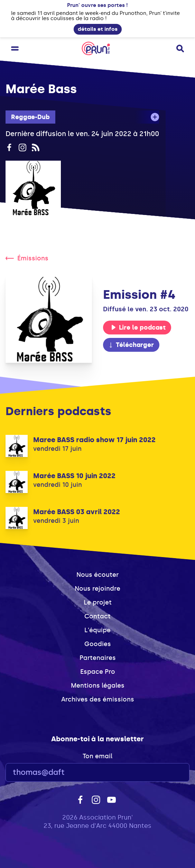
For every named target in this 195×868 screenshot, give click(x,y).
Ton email (98, 756)
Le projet (98, 602)
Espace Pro (98, 672)
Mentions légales (98, 686)
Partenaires (98, 658)
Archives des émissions (98, 699)
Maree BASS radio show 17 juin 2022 (94, 440)
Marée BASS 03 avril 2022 (77, 512)
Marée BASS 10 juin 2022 (74, 476)
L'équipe (98, 630)
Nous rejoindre (98, 589)
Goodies (98, 644)
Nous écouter (98, 575)
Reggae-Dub (30, 117)
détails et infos (98, 29)
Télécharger (131, 345)
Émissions (27, 258)
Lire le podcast (138, 328)
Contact (98, 616)
